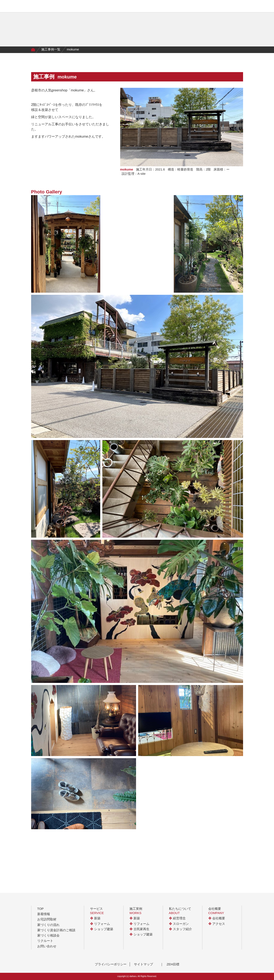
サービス (70, 7)
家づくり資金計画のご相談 (56, 930)
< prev (111, 843)
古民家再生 (139, 929)
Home (33, 50)
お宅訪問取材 (47, 919)
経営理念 (177, 918)
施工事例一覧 (51, 49)
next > (164, 843)
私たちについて (134, 7)
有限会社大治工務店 (41, 6)
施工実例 (87, 7)
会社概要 (172, 7)
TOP (41, 909)
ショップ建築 (102, 929)
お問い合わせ (47, 946)
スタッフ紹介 (180, 929)
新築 (95, 918)
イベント (155, 7)
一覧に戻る (137, 843)
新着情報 (44, 914)
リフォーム (100, 924)
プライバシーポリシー (111, 964)
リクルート (45, 941)
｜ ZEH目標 (170, 964)
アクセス (217, 924)
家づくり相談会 (48, 935)
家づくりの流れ (108, 7)
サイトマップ (143, 964)
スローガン (179, 924)
